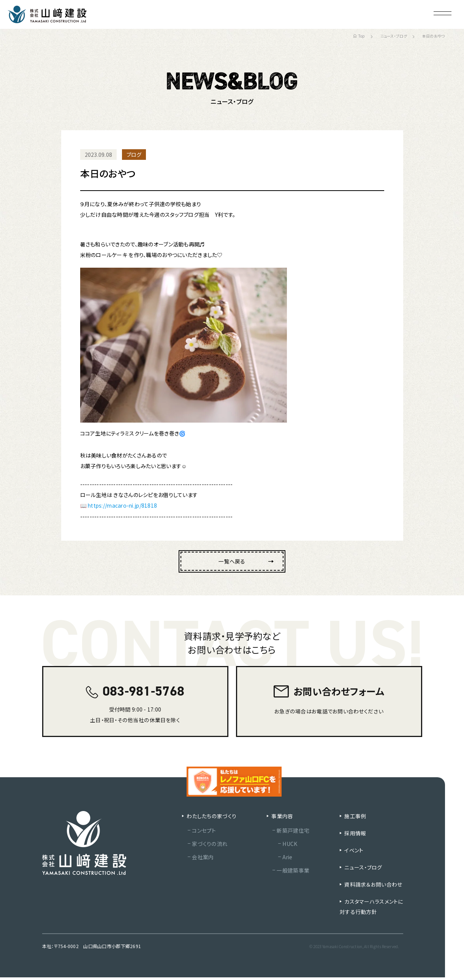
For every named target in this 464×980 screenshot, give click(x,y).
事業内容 (282, 819)
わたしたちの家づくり (211, 819)
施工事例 (358, 819)
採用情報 (358, 836)
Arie (287, 860)
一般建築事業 (293, 873)
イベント (356, 853)
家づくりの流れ (210, 846)
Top (359, 36)
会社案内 (203, 860)
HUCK (289, 846)
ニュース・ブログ (394, 36)
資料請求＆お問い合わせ (373, 887)
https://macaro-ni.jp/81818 (124, 505)
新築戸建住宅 (293, 833)
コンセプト (204, 833)
